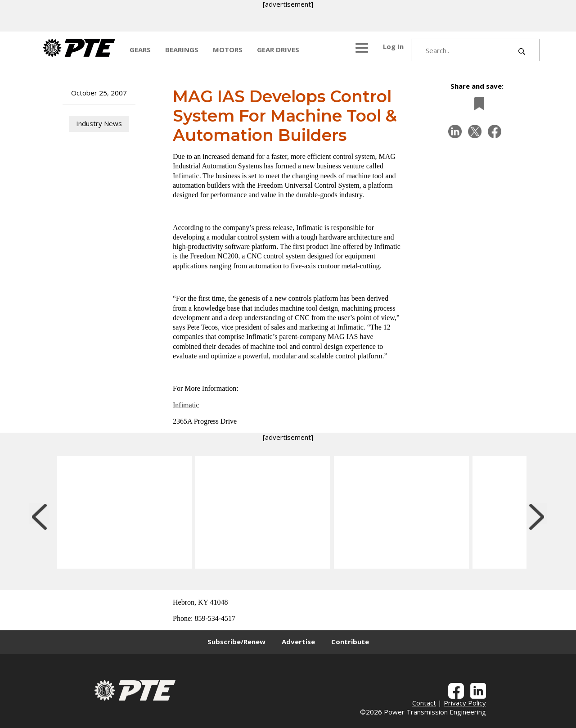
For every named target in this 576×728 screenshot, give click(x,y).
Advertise (298, 642)
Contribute (350, 642)
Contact (424, 703)
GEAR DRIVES (278, 50)
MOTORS (228, 50)
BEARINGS (182, 50)
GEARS (140, 50)
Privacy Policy (465, 703)
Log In (393, 46)
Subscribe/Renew (236, 642)
